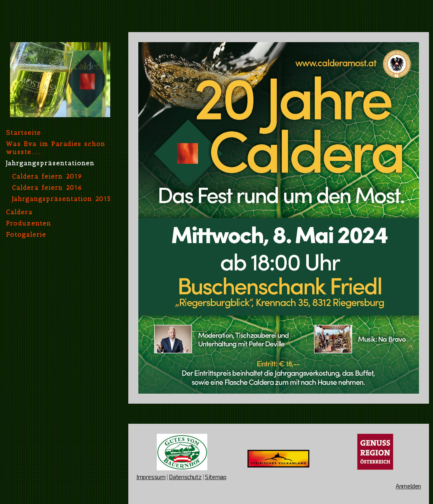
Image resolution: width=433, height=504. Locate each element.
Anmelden (408, 486)
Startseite (23, 133)
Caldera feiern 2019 (47, 176)
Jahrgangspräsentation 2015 (62, 199)
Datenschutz (185, 477)
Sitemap (215, 477)
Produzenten (29, 223)
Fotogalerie (26, 235)
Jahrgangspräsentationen (50, 163)
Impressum (151, 477)
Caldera (19, 212)
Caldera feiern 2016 (47, 188)
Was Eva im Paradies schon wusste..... (56, 148)
